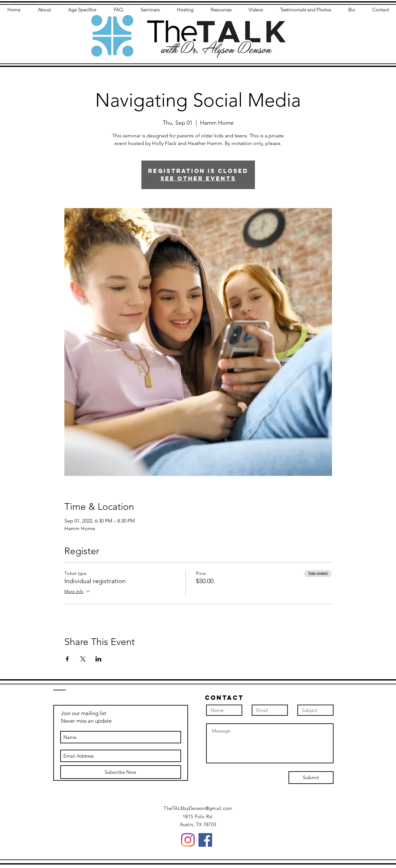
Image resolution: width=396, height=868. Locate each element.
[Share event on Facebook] (67, 659)
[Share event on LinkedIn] (98, 659)
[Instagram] (188, 840)
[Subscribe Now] (121, 772)
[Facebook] (205, 840)
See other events (198, 178)
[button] (348, 34)
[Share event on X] (83, 659)
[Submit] (311, 778)
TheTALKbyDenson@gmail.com (198, 808)
